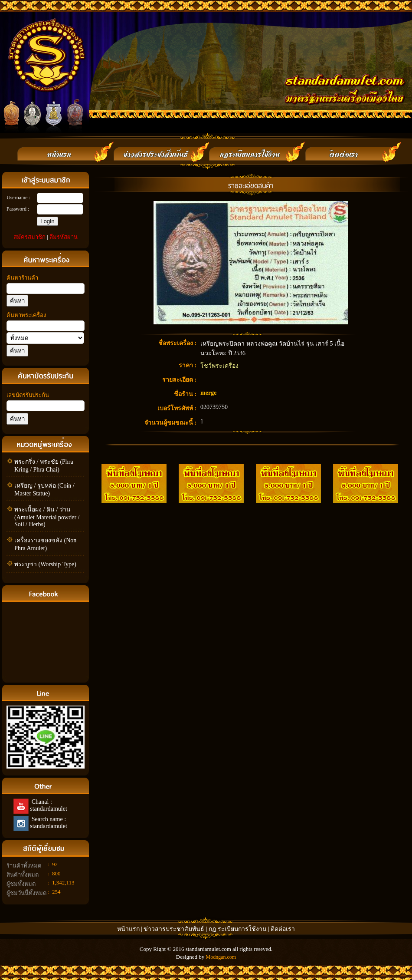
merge (208, 393)
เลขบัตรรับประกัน (28, 395)
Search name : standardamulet (48, 823)
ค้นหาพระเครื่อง (26, 315)
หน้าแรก (128, 929)
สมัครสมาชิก (29, 237)
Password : (18, 209)
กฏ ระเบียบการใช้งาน (238, 929)
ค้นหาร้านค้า (22, 278)
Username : (18, 198)
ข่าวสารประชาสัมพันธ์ (175, 929)
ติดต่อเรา (283, 929)
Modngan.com (221, 957)
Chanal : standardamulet (48, 805)
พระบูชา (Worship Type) (45, 564)
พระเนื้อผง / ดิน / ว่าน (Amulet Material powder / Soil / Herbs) (47, 517)
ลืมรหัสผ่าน (64, 237)
